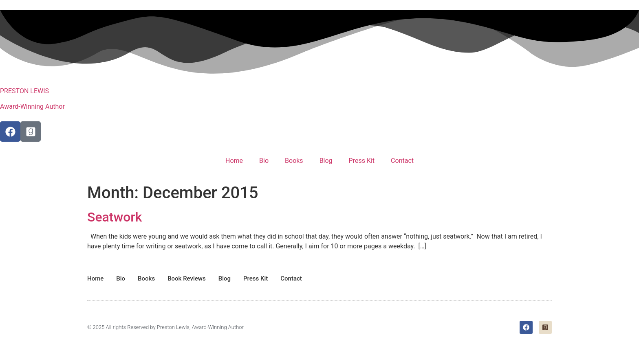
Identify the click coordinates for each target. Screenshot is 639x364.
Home (234, 161)
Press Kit (362, 161)
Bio (264, 161)
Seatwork (115, 217)
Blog (326, 161)
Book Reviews (187, 278)
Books (294, 161)
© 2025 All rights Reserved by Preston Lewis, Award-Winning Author (165, 327)
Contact (402, 161)
